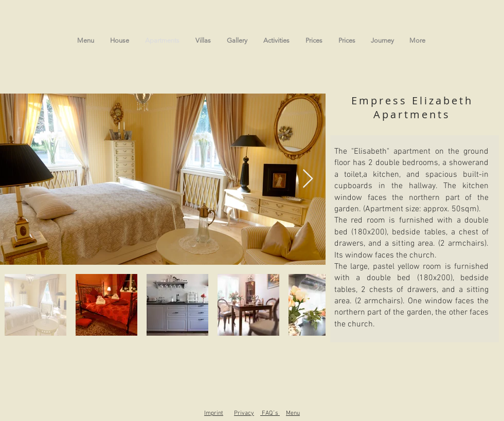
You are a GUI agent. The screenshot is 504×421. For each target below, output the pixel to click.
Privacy (244, 413)
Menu (293, 413)
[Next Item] (308, 179)
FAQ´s (271, 413)
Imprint (214, 413)
